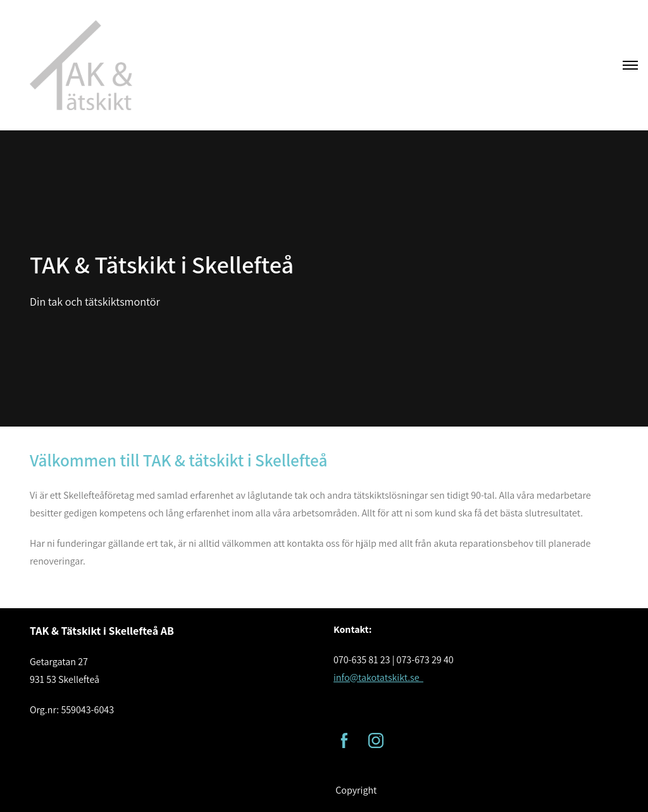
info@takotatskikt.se (378, 678)
